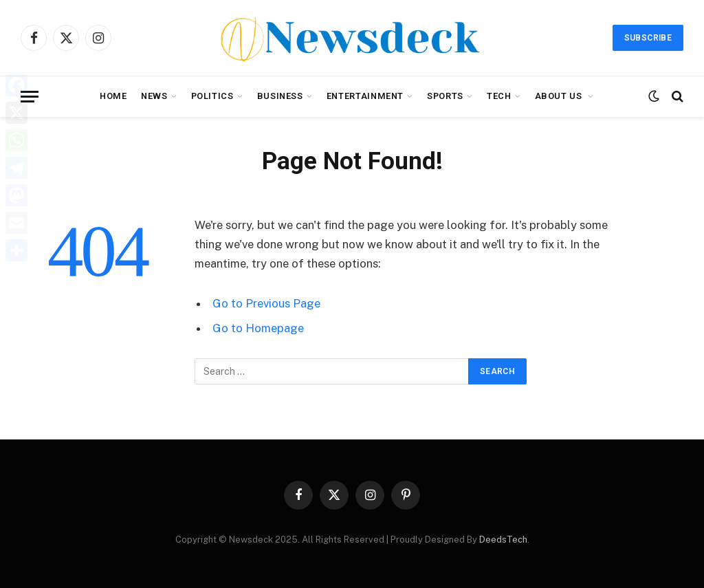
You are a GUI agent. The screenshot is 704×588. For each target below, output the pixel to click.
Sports (445, 96)
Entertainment (365, 96)
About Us (560, 96)
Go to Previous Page (266, 303)
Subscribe (648, 38)
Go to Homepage (258, 328)
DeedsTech (503, 540)
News (154, 96)
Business (280, 96)
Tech (499, 96)
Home (113, 96)
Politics (212, 96)
